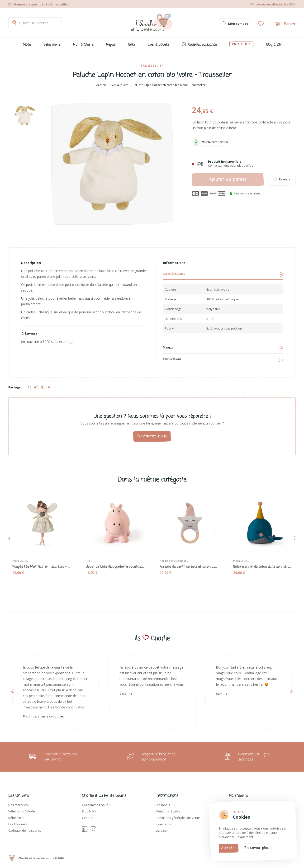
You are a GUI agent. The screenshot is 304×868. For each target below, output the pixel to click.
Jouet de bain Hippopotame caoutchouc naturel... (115, 566)
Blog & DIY (89, 811)
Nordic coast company (175, 560)
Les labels (163, 805)
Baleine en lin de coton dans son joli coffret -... (262, 566)
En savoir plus (257, 848)
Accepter (229, 848)
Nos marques (18, 805)
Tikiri (91, 560)
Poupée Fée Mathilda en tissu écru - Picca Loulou (42, 566)
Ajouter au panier (228, 179)
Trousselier (152, 66)
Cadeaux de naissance (25, 830)
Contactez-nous (152, 436)
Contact (87, 818)
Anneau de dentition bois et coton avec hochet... (189, 566)
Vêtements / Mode (22, 811)
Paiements (163, 824)
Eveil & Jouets (18, 824)
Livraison (162, 830)
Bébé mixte (16, 818)
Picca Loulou (22, 560)
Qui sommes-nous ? (96, 805)
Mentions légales (168, 811)
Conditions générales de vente (178, 818)
